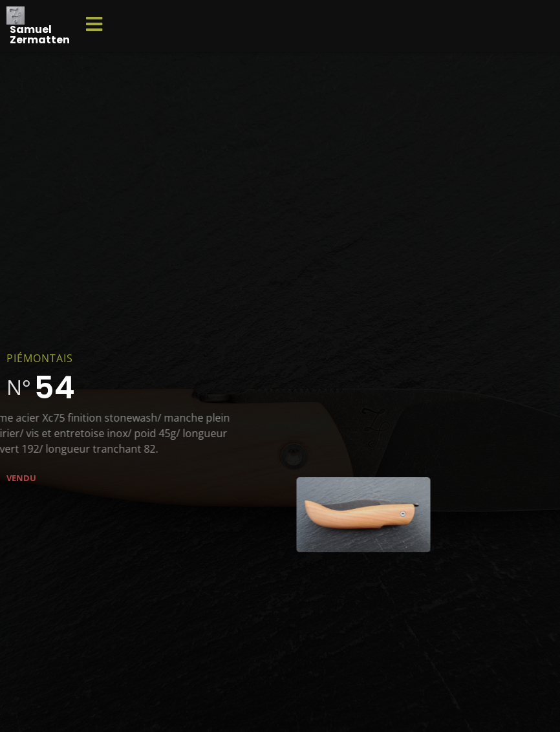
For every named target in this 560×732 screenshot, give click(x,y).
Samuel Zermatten (40, 35)
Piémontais (40, 358)
